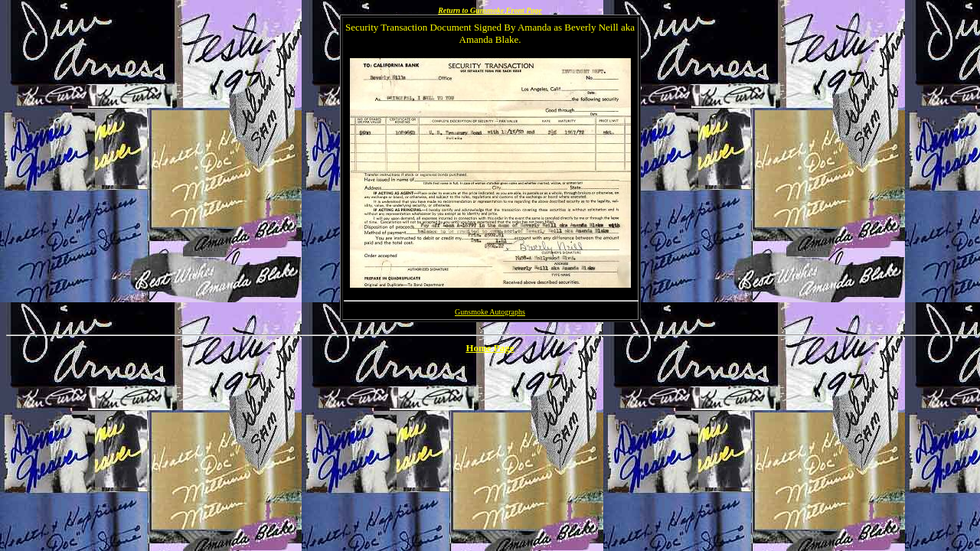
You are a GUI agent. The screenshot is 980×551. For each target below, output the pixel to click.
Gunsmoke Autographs (490, 312)
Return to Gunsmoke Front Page (490, 10)
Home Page (490, 348)
